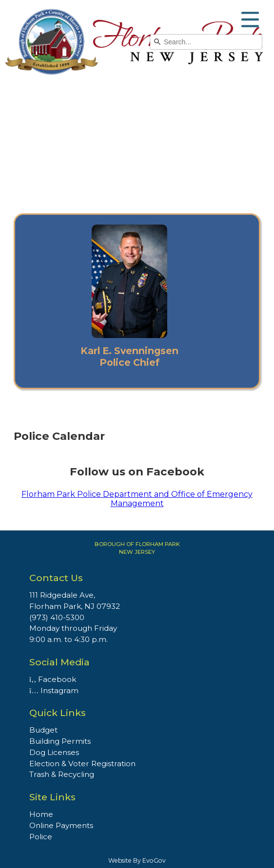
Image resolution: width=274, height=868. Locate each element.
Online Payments (61, 825)
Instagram (54, 690)
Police (41, 837)
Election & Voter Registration (82, 764)
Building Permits (60, 741)
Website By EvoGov (137, 860)
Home (41, 814)
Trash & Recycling (62, 774)
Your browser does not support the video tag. (137, 140)
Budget (43, 730)
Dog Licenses (54, 752)
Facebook (53, 679)
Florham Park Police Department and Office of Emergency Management (137, 499)
